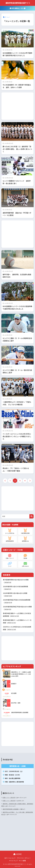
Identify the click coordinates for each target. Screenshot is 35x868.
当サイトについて (10, 858)
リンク (10, 564)
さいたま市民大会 (10, 531)
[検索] (31, 516)
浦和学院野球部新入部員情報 (10, 809)
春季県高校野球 (10, 539)
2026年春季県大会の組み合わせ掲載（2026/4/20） (15, 595)
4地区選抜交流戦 (25, 531)
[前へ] (5, 481)
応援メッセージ (10, 556)
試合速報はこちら (18, 8)
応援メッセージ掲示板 (9, 798)
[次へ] (30, 481)
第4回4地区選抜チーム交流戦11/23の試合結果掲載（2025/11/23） (17, 615)
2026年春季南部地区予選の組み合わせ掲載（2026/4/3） (17, 608)
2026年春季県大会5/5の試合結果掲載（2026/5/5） (15, 588)
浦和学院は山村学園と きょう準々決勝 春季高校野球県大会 (17, 813)
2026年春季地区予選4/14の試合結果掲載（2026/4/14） (17, 601)
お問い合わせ (25, 564)
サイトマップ (13, 861)
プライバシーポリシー (24, 858)
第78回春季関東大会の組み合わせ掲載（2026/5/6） (16, 581)
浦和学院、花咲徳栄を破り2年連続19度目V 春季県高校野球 (17, 805)
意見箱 (25, 556)
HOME (17, 854)
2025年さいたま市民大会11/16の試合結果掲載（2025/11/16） (17, 628)
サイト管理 (22, 861)
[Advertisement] (17, 106)
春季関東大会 (25, 539)
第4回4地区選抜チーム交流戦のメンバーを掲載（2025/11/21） (17, 621)
